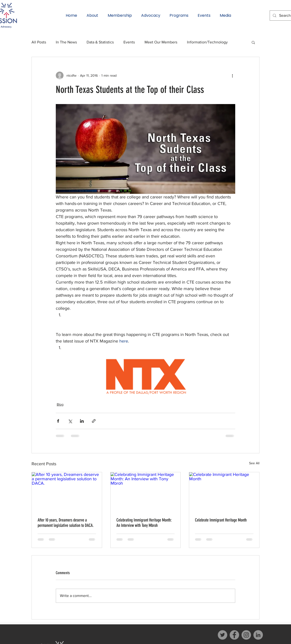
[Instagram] (246, 635)
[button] (253, 42)
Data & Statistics (100, 42)
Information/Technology (207, 42)
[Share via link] (94, 421)
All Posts (39, 42)
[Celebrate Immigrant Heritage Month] (224, 492)
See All (254, 463)
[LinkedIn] (258, 635)
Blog (60, 404)
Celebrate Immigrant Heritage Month (221, 520)
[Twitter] (222, 635)
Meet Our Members (161, 42)
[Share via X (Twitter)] (70, 421)
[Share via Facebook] (58, 421)
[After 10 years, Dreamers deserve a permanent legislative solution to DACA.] (67, 492)
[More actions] (232, 75)
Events (129, 42)
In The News (66, 42)
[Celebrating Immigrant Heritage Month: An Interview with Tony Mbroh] (146, 492)
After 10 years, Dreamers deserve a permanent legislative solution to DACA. (66, 523)
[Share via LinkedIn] (82, 421)
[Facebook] (234, 635)
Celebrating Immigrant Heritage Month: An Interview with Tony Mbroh (144, 523)
